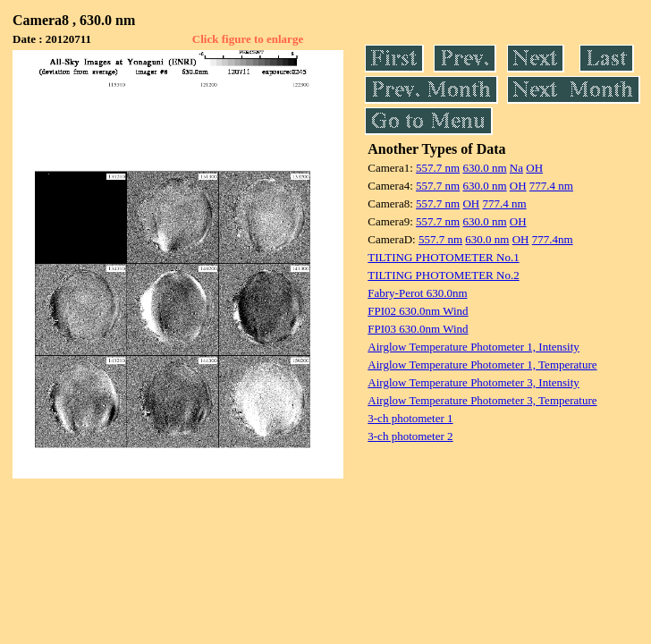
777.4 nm (551, 186)
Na (516, 168)
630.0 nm (484, 168)
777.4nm (553, 239)
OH (534, 168)
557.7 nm (438, 168)
